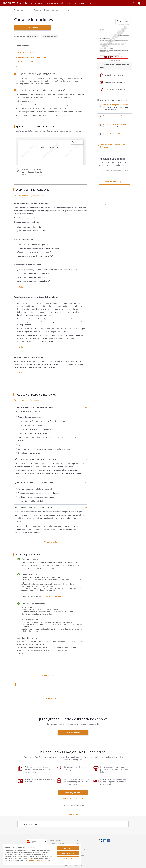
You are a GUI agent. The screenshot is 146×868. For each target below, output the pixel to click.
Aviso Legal (78, 845)
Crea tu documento (38, 3)
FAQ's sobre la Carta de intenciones (32, 56)
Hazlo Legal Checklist (26, 60)
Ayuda (76, 839)
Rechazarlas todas (68, 853)
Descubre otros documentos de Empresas (112, 146)
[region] (42, 855)
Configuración (68, 858)
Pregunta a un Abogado (55, 3)
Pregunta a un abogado (55, 595)
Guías (69, 3)
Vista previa (124, 21)
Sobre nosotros (79, 3)
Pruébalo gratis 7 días (73, 791)
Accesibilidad (78, 851)
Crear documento (33, 28)
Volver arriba (52, 540)
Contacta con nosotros (58, 842)
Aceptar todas (68, 848)
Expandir (78, 140)
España (33, 840)
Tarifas (89, 3)
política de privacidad (36, 860)
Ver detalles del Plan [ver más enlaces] (73, 797)
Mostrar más (49, 674)
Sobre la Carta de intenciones (30, 51)
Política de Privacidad (81, 848)
